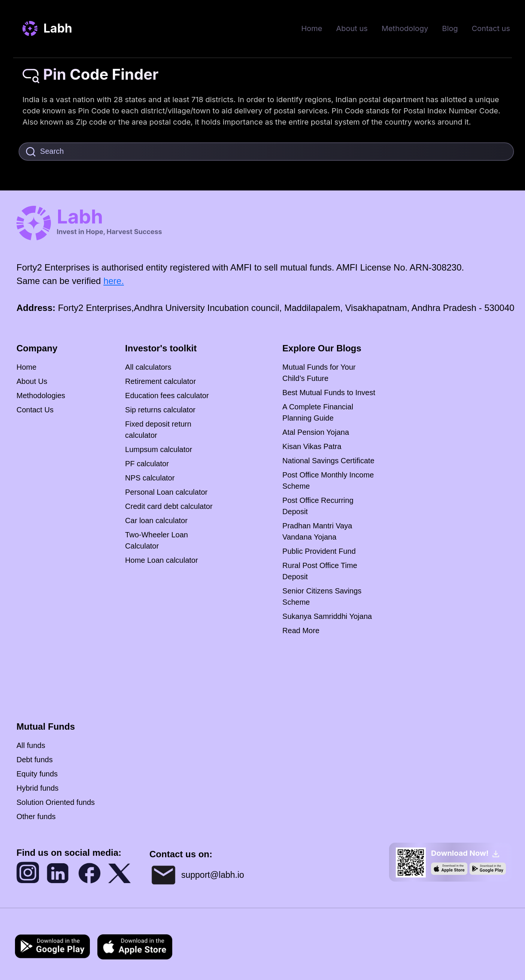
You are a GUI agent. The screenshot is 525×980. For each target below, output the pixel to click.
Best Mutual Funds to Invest (329, 393)
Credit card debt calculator (169, 506)
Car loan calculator (156, 520)
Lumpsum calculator (159, 449)
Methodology (405, 28)
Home (312, 28)
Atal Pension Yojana (316, 432)
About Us (32, 381)
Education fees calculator (167, 396)
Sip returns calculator (160, 410)
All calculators (148, 367)
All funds (31, 745)
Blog (450, 28)
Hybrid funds (37, 788)
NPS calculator (150, 478)
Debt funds (35, 760)
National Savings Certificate (328, 461)
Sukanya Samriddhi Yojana (327, 616)
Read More (301, 631)
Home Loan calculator (162, 560)
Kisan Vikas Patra (312, 446)
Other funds (36, 816)
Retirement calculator (160, 381)
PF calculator (147, 464)
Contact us (491, 28)
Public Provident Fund (319, 551)
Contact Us (35, 410)
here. (114, 281)
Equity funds (37, 774)
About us (352, 28)
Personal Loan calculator (166, 492)
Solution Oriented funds (56, 802)
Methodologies (41, 396)
